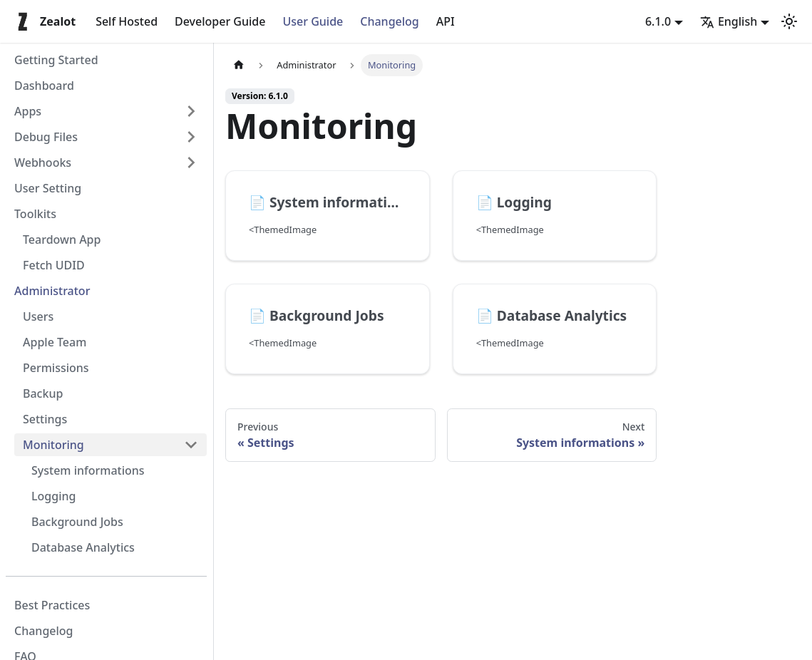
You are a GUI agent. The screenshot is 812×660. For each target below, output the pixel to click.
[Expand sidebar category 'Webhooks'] (191, 163)
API (446, 21)
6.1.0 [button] (658, 21)
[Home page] (239, 65)
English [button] (729, 21)
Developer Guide (220, 21)
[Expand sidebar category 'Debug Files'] (191, 137)
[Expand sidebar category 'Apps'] (191, 111)
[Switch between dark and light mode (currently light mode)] (789, 21)
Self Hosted (127, 21)
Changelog (390, 21)
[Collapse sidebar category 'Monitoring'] (191, 445)
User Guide (313, 21)
